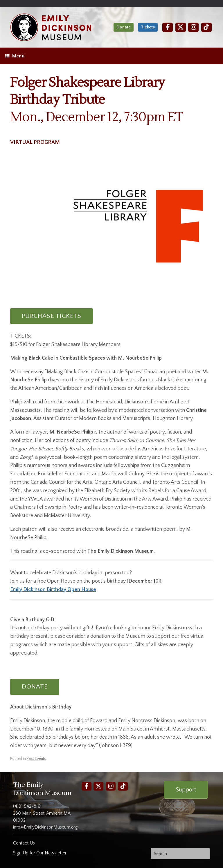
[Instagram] (193, 27)
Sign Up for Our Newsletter (40, 853)
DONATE (35, 687)
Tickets (148, 27)
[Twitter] (181, 27)
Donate (124, 27)
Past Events (36, 759)
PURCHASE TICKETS (52, 316)
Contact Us (24, 843)
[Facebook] (168, 27)
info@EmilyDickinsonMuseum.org (45, 827)
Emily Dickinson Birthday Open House (53, 590)
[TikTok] (206, 27)
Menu (15, 56)
